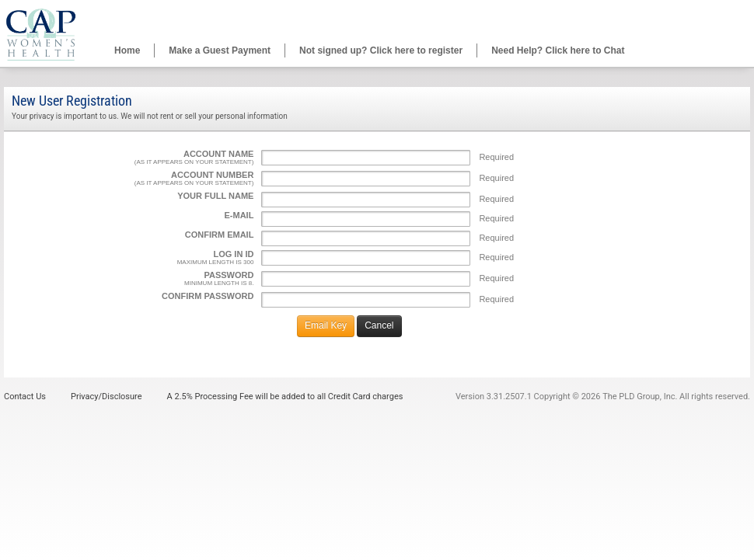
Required (496, 157)
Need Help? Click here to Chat (558, 50)
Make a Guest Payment (220, 50)
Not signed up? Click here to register (381, 50)
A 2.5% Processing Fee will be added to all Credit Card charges (285, 397)
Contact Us (25, 397)
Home (127, 50)
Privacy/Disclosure (106, 397)
